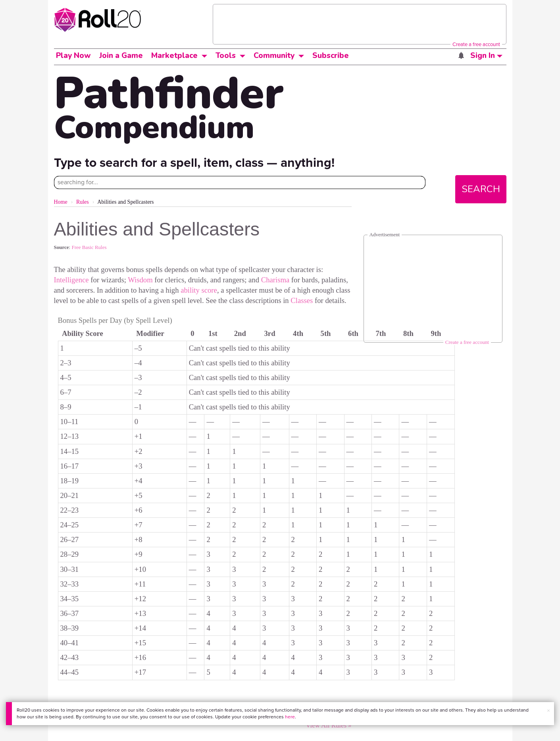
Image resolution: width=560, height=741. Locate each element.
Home (61, 202)
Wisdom (140, 280)
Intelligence (71, 280)
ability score (199, 290)
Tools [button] (226, 56)
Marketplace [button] (174, 56)
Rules (83, 202)
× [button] (548, 711)
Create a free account (476, 44)
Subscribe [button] (331, 56)
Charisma (275, 280)
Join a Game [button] (121, 56)
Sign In (486, 56)
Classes (302, 300)
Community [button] (274, 56)
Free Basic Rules (89, 247)
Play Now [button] (73, 56)
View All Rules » (328, 725)
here (290, 717)
